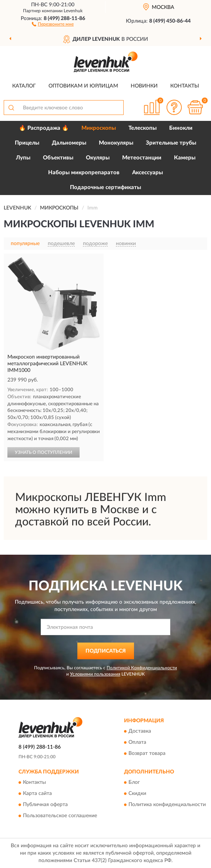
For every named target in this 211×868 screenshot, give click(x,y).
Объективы (58, 158)
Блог (134, 783)
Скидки (137, 794)
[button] (53, 24)
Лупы (23, 158)
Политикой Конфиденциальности (142, 668)
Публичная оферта (45, 805)
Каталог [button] (24, 86)
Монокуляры (116, 143)
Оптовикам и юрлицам (83, 86)
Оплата (137, 743)
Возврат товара (147, 754)
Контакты (185, 86)
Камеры (185, 158)
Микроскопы (99, 128)
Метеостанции (142, 158)
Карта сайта (37, 794)
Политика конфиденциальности (167, 805)
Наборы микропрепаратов (84, 173)
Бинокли (181, 128)
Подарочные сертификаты (105, 187)
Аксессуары (148, 173)
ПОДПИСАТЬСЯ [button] (106, 651)
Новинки (144, 86)
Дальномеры (69, 143)
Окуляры (98, 158)
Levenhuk (73, 11)
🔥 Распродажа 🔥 (44, 128)
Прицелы (27, 143)
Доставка (140, 732)
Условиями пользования (95, 674)
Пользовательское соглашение (60, 816)
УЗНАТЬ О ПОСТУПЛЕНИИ (43, 452)
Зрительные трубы (171, 143)
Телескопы (143, 128)
